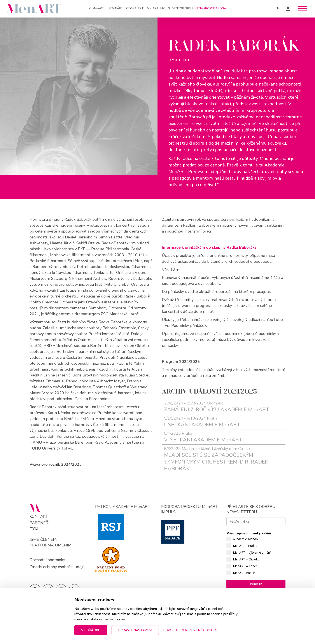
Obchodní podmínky (47, 560)
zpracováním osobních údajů (248, 621)
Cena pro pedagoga (211, 9)
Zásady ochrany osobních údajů (57, 567)
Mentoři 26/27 (183, 9)
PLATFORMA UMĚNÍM (51, 545)
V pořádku (91, 630)
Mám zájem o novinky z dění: (249, 533)
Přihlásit (256, 584)
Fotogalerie (134, 9)
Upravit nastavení (135, 630)
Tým (34, 529)
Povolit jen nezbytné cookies (190, 630)
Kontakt (39, 517)
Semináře (116, 9)
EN (277, 9)
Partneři (39, 523)
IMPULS (158, 9)
